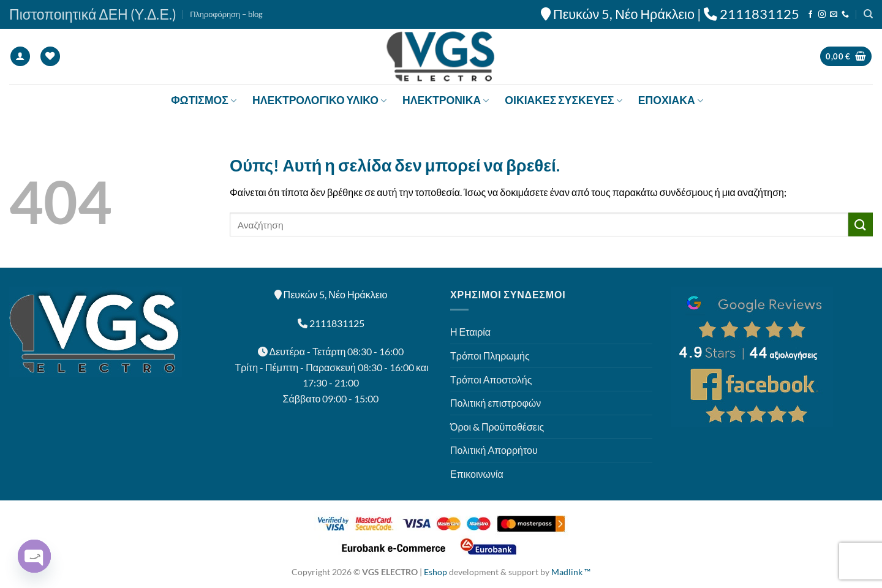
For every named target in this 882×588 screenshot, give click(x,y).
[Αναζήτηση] (868, 14)
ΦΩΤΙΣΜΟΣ (204, 100)
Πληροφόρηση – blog (226, 14)
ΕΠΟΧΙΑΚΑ (671, 100)
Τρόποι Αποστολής (491, 379)
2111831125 (759, 14)
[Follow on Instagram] (822, 15)
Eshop (435, 572)
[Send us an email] (834, 15)
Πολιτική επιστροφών (496, 403)
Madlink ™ (571, 572)
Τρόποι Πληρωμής (490, 356)
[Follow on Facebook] (810, 15)
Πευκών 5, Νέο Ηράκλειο (624, 14)
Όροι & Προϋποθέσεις (497, 427)
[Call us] (845, 15)
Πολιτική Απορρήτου (494, 450)
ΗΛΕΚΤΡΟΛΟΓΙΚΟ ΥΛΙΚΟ (319, 100)
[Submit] (861, 224)
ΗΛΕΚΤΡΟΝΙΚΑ (446, 100)
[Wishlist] (50, 57)
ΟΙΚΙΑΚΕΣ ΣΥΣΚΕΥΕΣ (563, 100)
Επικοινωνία (477, 474)
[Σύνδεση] (20, 57)
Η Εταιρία (470, 332)
